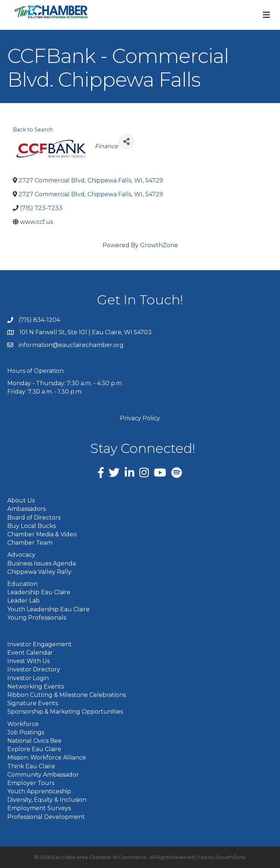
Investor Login (28, 678)
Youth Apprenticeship (39, 791)
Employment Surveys (39, 808)
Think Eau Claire (31, 766)
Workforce (23, 724)
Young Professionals (37, 618)
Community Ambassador (43, 775)
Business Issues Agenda (42, 563)
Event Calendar (30, 653)
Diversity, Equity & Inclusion (47, 800)
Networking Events (36, 686)
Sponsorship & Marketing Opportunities (65, 712)
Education (22, 584)
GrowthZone (159, 245)
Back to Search (33, 130)
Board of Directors (34, 518)
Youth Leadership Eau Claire (48, 609)
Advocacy (21, 555)
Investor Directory (34, 669)
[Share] (126, 142)
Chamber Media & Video (42, 534)
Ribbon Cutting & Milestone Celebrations (67, 695)
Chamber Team (30, 543)
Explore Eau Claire (34, 749)
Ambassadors (26, 509)
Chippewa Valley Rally (39, 572)
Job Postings (26, 732)
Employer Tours (31, 783)
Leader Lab (24, 601)
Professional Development (46, 817)
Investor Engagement (40, 644)
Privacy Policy (140, 418)
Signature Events (33, 703)
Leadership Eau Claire (39, 592)
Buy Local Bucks (32, 526)
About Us (21, 500)
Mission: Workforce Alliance (47, 757)
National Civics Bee (34, 741)
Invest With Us (28, 661)
